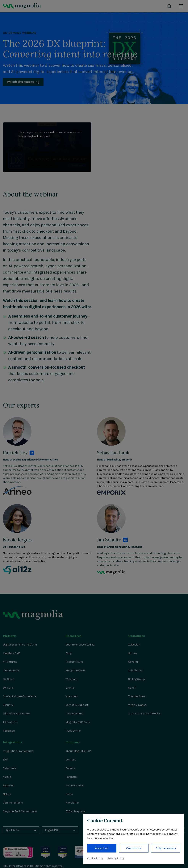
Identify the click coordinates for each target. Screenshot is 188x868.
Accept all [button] (102, 848)
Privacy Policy (116, 858)
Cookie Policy (95, 858)
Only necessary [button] (166, 848)
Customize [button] (134, 848)
